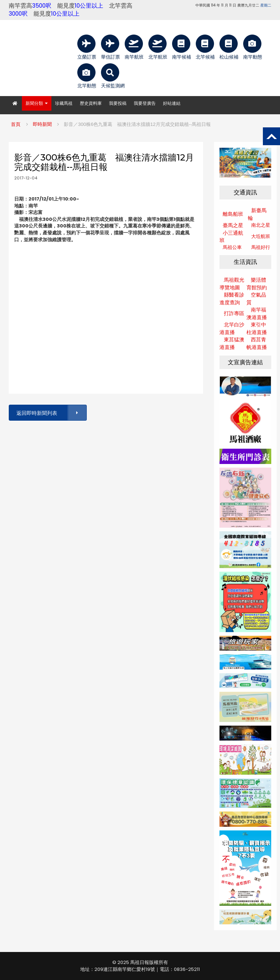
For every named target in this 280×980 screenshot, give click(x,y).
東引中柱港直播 (257, 328)
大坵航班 (261, 236)
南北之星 (261, 225)
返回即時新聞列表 (51, 413)
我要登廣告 (145, 103)
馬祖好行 (261, 247)
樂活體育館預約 (257, 284)
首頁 (16, 124)
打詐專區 (234, 313)
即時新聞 (42, 124)
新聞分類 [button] (37, 103)
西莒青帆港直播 (257, 343)
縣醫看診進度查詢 (232, 299)
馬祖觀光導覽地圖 (232, 284)
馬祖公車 (232, 247)
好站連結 (172, 103)
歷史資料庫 (91, 103)
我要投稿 (118, 103)
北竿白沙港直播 (232, 328)
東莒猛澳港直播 (232, 343)
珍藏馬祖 (64, 103)
